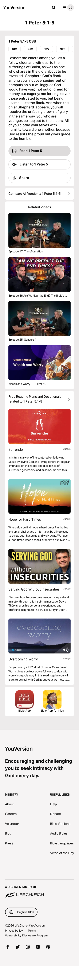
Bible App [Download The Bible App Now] (24, 701)
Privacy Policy (14, 931)
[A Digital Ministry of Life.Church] (39, 889)
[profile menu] (68, 8)
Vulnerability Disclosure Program (26, 935)
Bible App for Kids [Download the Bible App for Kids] (52, 701)
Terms (32, 931)
